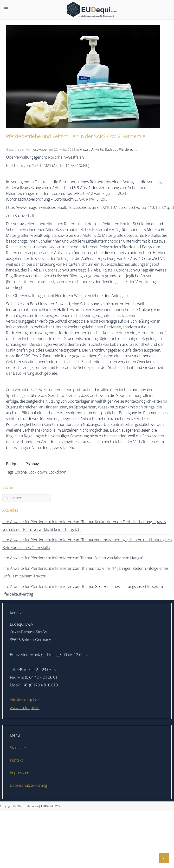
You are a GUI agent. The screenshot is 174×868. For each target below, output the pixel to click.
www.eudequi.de (25, 708)
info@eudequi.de (25, 700)
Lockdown (57, 472)
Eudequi (111, 149)
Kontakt (16, 760)
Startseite (18, 748)
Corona (21, 472)
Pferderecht (128, 149)
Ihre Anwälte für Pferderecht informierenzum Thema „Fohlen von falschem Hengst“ (73, 558)
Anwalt (85, 149)
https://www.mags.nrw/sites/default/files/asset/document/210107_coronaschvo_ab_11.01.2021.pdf (90, 207)
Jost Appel (40, 149)
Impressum (19, 773)
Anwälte (97, 149)
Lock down (38, 472)
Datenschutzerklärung (28, 785)
